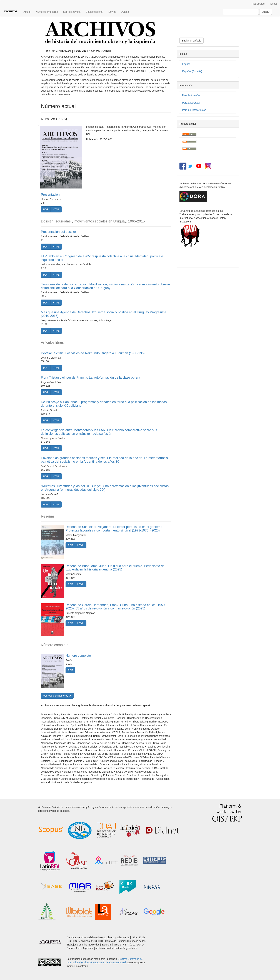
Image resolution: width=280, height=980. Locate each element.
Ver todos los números (57, 696)
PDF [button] (46, 209)
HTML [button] (56, 209)
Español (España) (192, 71)
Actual (27, 12)
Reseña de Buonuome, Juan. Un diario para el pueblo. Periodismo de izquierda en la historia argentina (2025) (115, 568)
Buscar (266, 12)
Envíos (112, 12)
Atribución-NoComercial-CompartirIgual (104, 962)
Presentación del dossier (58, 232)
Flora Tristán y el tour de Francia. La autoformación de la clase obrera (91, 378)
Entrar (274, 4)
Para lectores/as (191, 95)
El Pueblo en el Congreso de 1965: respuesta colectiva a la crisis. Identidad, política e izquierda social (102, 258)
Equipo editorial (95, 12)
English (186, 64)
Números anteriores (47, 12)
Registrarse (258, 4)
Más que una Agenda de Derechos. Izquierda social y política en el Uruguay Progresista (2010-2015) (103, 314)
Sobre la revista (72, 12)
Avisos (125, 12)
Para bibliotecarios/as (194, 110)
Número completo (78, 656)
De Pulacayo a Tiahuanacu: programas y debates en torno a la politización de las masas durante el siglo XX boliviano (104, 404)
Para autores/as (191, 103)
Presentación (50, 195)
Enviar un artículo (192, 41)
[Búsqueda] (241, 12)
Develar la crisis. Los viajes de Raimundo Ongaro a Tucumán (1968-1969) (94, 353)
